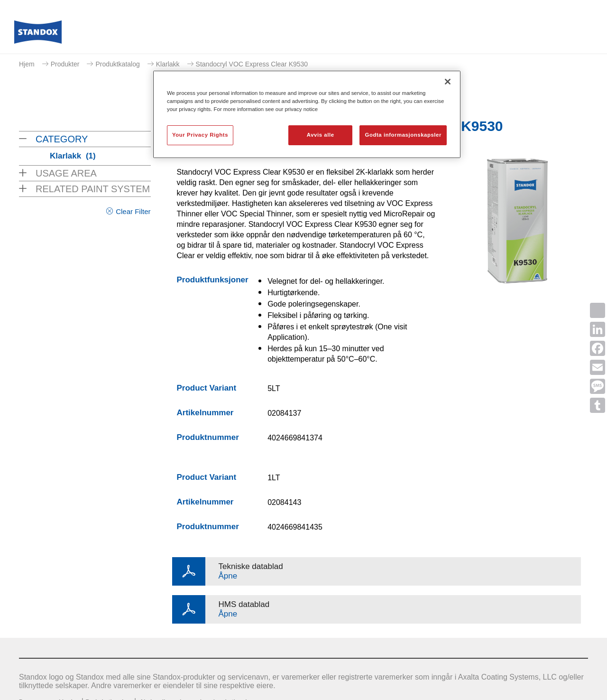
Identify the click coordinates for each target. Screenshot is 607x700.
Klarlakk (168, 64)
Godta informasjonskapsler (403, 135)
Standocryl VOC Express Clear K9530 (252, 64)
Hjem (27, 64)
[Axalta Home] (38, 35)
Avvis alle (321, 135)
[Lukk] (448, 82)
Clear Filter (133, 211)
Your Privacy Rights (200, 135)
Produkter (65, 64)
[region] (307, 114)
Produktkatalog (117, 64)
